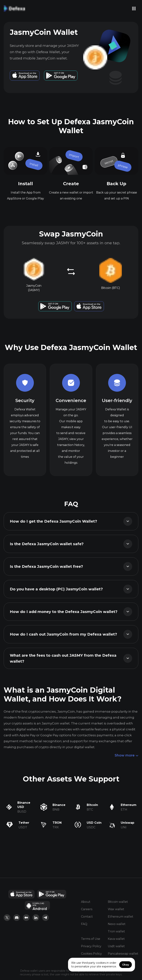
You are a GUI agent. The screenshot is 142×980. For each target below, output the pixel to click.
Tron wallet (116, 931)
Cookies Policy (91, 954)
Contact (87, 917)
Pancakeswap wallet (123, 954)
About (86, 902)
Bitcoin (92, 805)
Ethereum (129, 805)
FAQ (84, 924)
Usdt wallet (116, 946)
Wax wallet (116, 909)
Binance (59, 805)
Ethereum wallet (121, 917)
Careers (87, 909)
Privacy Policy (91, 946)
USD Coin (94, 823)
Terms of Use (91, 939)
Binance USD (24, 805)
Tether (24, 823)
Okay (126, 965)
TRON (57, 823)
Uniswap (127, 823)
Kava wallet (116, 939)
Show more (126, 756)
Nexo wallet (117, 924)
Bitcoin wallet (118, 902)
